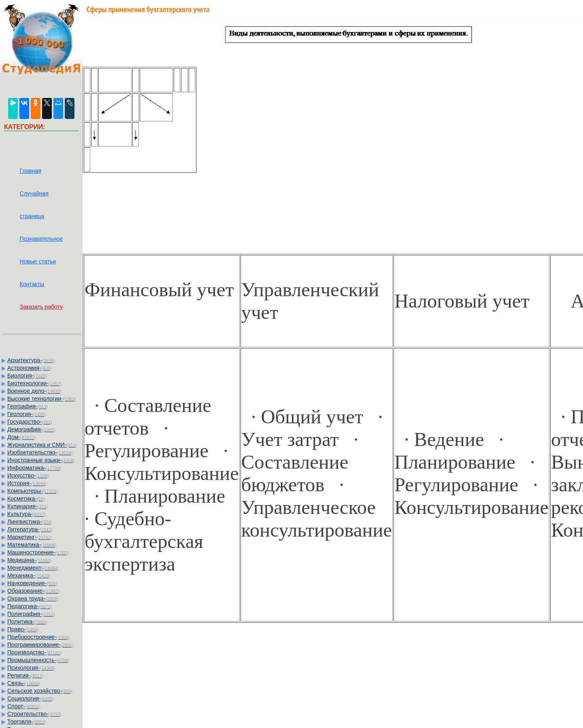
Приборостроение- (38, 637)
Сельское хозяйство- (40, 691)
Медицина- (29, 560)
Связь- (24, 683)
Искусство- (28, 475)
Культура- (27, 514)
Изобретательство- (40, 452)
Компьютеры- (33, 491)
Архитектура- (31, 360)
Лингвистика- (30, 522)
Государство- (30, 422)
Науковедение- (32, 583)
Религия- (25, 675)
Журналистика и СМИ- (42, 445)
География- (28, 406)
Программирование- (40, 645)
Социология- (30, 698)
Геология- (27, 414)
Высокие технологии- (41, 399)
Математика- (32, 545)
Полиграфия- (31, 614)
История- (27, 483)
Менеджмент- (33, 568)
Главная (31, 171)
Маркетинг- (30, 537)
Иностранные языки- (41, 460)
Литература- (30, 529)
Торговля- (27, 722)
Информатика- (34, 468)
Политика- (27, 622)
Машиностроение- (38, 552)
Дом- (21, 437)
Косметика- (26, 499)
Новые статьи (38, 261)
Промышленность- (38, 660)
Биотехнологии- (34, 383)
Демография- (31, 429)
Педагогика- (30, 606)
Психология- (31, 668)
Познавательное (41, 239)
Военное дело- (34, 391)
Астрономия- (29, 368)
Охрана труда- (33, 599)
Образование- (33, 591)
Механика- (29, 575)
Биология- (27, 376)
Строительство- (34, 714)
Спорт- (24, 706)
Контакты (32, 284)
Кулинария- (28, 506)
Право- (23, 629)
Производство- (34, 652)
